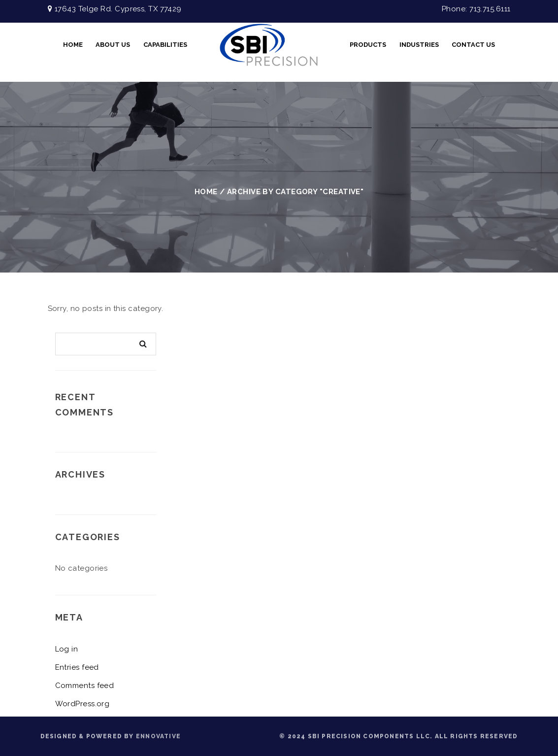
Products (368, 45)
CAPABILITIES (165, 45)
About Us (113, 45)
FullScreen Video (268, 45)
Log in (67, 649)
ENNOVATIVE (158, 736)
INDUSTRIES (419, 45)
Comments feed (85, 686)
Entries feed (77, 667)
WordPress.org (82, 704)
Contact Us (473, 45)
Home (73, 45)
